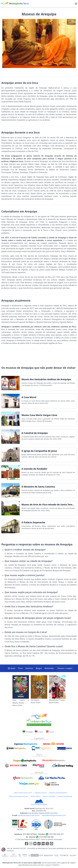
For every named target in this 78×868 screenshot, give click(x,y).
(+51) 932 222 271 (56, 834)
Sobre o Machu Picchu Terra (23, 793)
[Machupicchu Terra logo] (14, 4)
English (39, 732)
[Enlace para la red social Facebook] (27, 844)
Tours (20, 668)
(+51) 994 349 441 (46, 837)
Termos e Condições (49, 796)
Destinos (29, 668)
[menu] (76, 4)
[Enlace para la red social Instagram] (31, 844)
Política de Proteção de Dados (19, 796)
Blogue (39, 668)
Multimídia (49, 668)
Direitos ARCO (35, 796)
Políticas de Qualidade (65, 796)
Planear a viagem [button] (65, 668)
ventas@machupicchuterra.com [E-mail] (54, 815)
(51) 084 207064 (30, 834)
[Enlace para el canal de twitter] (47, 844)
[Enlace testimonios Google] (51, 844)
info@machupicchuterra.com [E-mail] (29, 815)
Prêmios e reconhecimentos (58, 793)
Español (50, 732)
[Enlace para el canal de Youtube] (35, 844)
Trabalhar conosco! (41, 793)
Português (28, 732)
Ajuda (11, 668)
